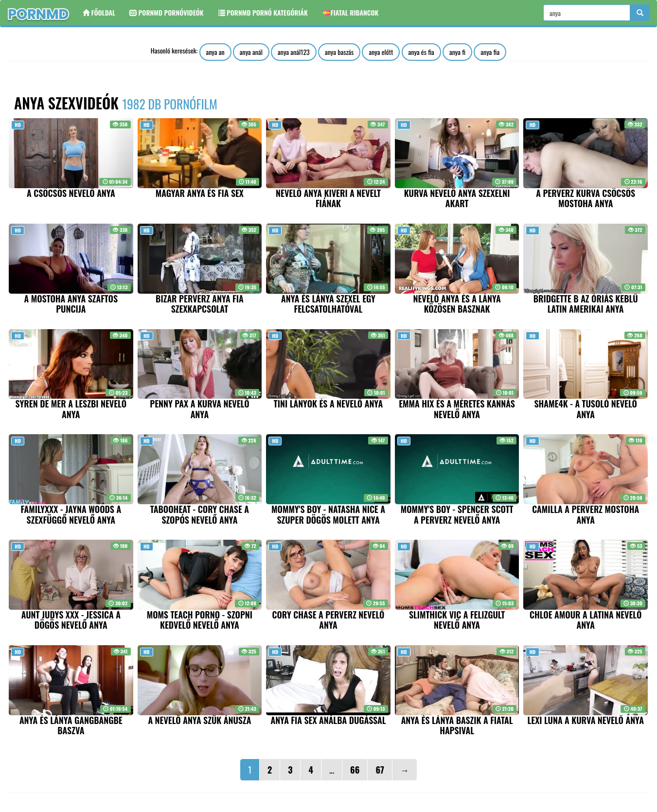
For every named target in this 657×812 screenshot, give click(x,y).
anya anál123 (294, 52)
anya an (215, 52)
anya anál (251, 52)
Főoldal (99, 12)
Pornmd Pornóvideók (167, 12)
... (332, 770)
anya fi (457, 52)
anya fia (490, 52)
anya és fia (421, 52)
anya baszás (339, 52)
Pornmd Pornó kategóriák (263, 12)
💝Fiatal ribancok (351, 12)
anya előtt (381, 52)
